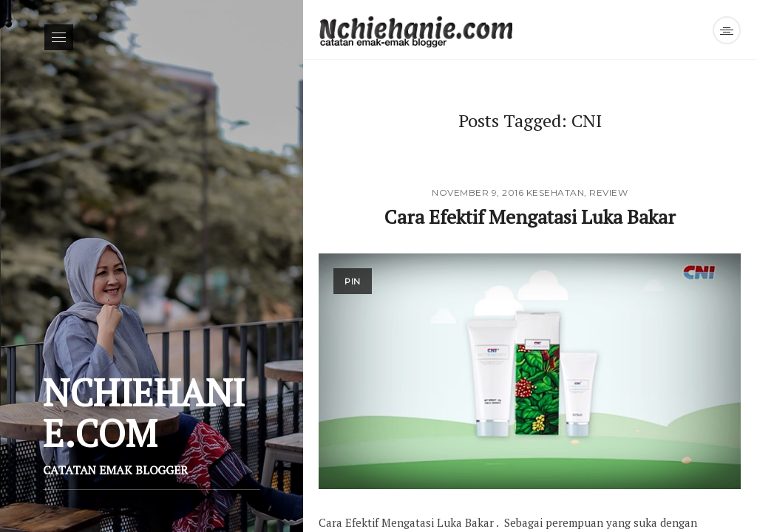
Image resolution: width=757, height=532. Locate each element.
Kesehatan (556, 192)
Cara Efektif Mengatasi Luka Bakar (530, 216)
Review (608, 192)
